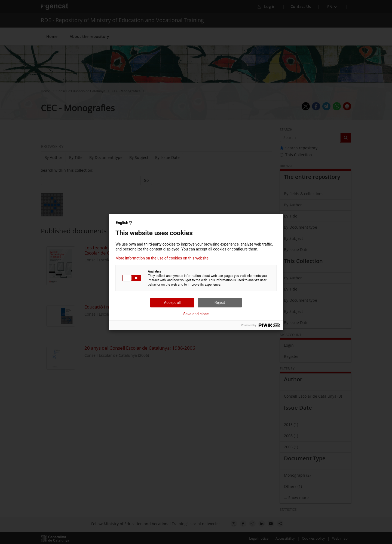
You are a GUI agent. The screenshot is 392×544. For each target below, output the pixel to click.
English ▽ (124, 223)
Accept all (172, 303)
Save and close (196, 314)
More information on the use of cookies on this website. (163, 258)
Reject (220, 303)
